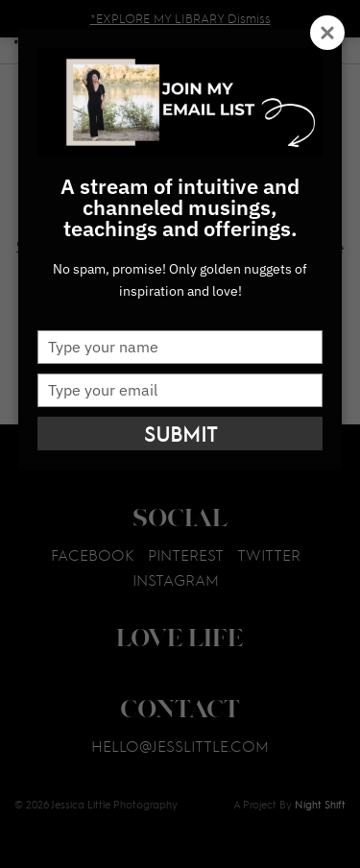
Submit (180, 434)
